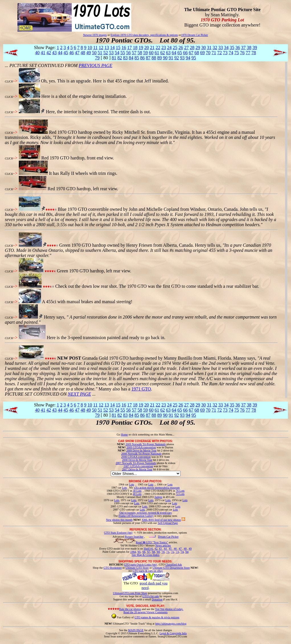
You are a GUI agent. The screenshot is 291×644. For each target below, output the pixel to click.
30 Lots (137, 491)
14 (112, 47)
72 (220, 53)
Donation (157, 599)
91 (171, 58)
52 (106, 53)
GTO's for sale (151, 596)
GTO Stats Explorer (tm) (118, 533)
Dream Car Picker (168, 537)
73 (225, 53)
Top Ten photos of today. (169, 609)
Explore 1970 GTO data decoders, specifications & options (144, 35)
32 (215, 47)
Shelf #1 (148, 549)
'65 (139, 552)
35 (232, 47)
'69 (158, 552)
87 (148, 58)
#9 (190, 549)
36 (238, 47)
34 (226, 47)
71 (214, 53)
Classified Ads (174, 565)
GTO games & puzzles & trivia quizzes (157, 617)
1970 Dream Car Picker (195, 35)
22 (158, 47)
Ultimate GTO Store (137, 568)
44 (60, 53)
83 (125, 58)
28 (192, 47)
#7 (180, 549)
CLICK (9, 81)
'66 (144, 552)
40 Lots (137, 494)
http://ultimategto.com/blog (171, 624)
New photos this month (119, 520)
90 (165, 58)
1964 (133, 552)
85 (137, 58)
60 (151, 53)
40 (37, 53)
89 (159, 58)
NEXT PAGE (79, 394)
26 (181, 47)
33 (221, 47)
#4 (165, 549)
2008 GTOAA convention (136, 457)
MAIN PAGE (136, 630)
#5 (170, 549)
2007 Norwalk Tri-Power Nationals (136, 463)
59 (145, 53)
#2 (156, 549)
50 (94, 53)
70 (208, 53)
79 (97, 58)
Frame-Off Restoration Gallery (136, 516)
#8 (185, 549)
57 (134, 53)
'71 (168, 552)
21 (152, 47)
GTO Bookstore (112, 568)
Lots (132, 484)
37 (243, 47)
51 (100, 53)
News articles (163, 545)
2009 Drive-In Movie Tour (141, 450)
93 (182, 58)
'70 (163, 552)
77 (248, 53)
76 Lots (180, 491)
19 (141, 47)
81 (114, 58)
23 (164, 47)
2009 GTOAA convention (141, 447)
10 (90, 47)
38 (249, 47)
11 (95, 47)
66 (185, 53)
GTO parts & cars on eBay (148, 571)
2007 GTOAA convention (138, 466)
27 (187, 47)
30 (204, 47)
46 (71, 53)
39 (255, 47)
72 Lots (180, 494)
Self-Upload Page (168, 523)
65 (180, 53)
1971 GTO (141, 389)
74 (231, 53)
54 (117, 53)
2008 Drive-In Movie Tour (137, 460)
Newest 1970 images (95, 35)
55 (123, 53)
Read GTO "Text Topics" (152, 542)
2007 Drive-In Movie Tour (137, 469)
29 (198, 47)
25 (175, 47)
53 (111, 53)
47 (77, 53)
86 (142, 58)
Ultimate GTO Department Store (171, 568)
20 (147, 47)
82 (120, 58)
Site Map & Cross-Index (145, 556)
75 (237, 53)
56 (128, 53)
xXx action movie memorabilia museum (157, 488)
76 (242, 53)
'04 (187, 552)
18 (135, 47)
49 (89, 53)
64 (174, 53)
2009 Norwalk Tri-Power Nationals (146, 444)
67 (191, 53)
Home (124, 435)
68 (197, 53)
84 (131, 58)
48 (83, 53)
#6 (175, 549)
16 (124, 47)
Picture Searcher (134, 537)
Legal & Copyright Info (173, 633)
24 (169, 47)
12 (101, 47)
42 (49, 53)
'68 (153, 552)
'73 (177, 552)
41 (43, 53)
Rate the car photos (130, 609)
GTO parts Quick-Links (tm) (140, 565)
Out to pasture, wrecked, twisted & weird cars (145, 513)
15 (118, 47)
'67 (149, 552)
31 (209, 47)
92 (177, 58)
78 (254, 53)
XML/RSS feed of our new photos (161, 520)
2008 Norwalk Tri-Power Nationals (141, 454)
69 (202, 53)
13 (107, 47)
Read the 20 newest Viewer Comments (145, 612)
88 (154, 58)
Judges (158, 497)
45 (66, 53)
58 (140, 53)
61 (157, 53)
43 (54, 53)
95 (194, 58)
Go (119, 435)
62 (163, 53)
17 (130, 47)
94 (188, 58)
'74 (182, 552)
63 (168, 53)
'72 (173, 552)
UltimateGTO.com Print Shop (130, 593)
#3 (160, 549)
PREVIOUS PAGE (95, 65)
